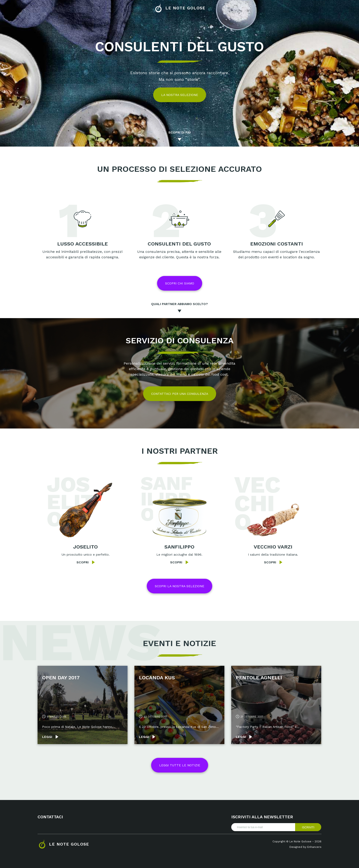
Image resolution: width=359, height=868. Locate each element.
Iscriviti (308, 827)
